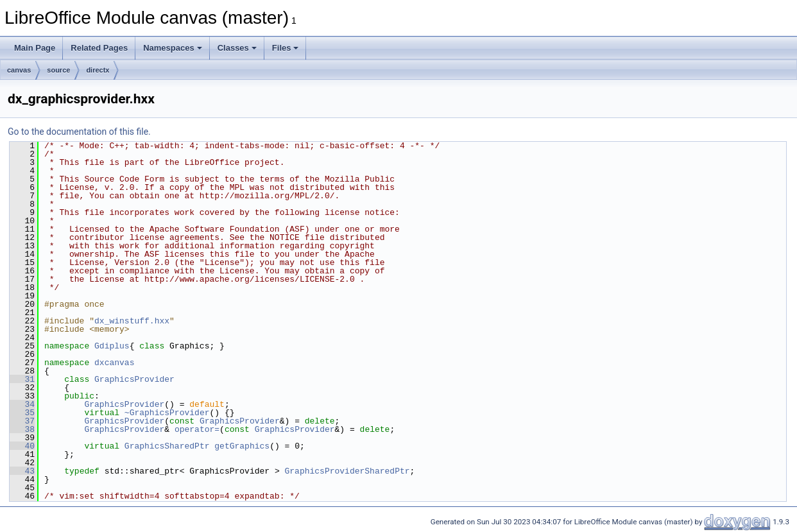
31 (22, 379)
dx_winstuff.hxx (132, 321)
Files (286, 48)
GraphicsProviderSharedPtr (347, 471)
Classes (237, 48)
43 (22, 471)
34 (22, 404)
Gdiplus (112, 346)
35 (22, 413)
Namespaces (173, 48)
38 (22, 429)
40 (22, 446)
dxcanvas (114, 363)
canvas (19, 70)
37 (22, 421)
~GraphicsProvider (167, 413)
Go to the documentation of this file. (79, 132)
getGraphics (242, 446)
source (58, 70)
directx (98, 70)
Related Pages (99, 48)
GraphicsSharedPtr (167, 446)
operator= (197, 429)
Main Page (35, 48)
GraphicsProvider (134, 379)
